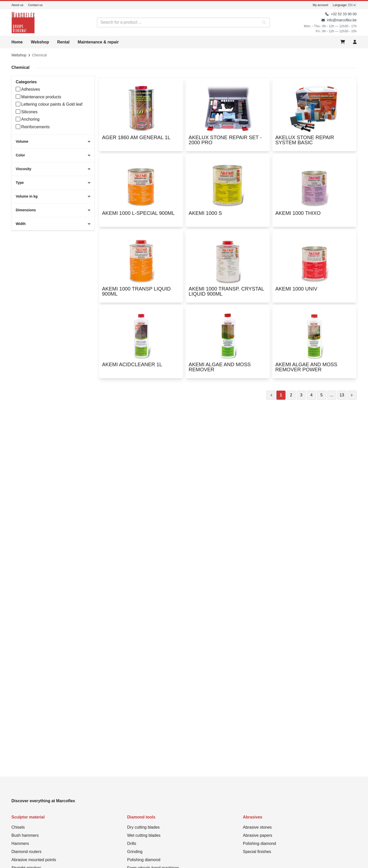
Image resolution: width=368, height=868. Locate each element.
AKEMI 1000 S (205, 217)
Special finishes (257, 852)
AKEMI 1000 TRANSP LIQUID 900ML (141, 292)
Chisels (18, 827)
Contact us (35, 5)
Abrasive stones (257, 827)
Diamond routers (26, 852)
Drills (132, 843)
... (332, 395)
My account (320, 5)
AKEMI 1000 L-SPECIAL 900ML (138, 217)
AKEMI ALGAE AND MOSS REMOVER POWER (314, 368)
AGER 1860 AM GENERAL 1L (136, 141)
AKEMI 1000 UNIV (296, 292)
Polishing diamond (144, 860)
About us (17, 5)
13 (342, 395)
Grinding (135, 852)
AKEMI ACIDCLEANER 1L (132, 368)
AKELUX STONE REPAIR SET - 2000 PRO (228, 141)
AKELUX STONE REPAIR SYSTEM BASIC (314, 141)
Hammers (20, 843)
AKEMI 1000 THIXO (298, 217)
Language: (340, 5)
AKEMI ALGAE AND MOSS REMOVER (228, 368)
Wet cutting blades (144, 835)
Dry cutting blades (143, 827)
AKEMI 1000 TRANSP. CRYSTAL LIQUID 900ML (228, 292)
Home (17, 42)
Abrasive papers (258, 835)
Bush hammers (25, 835)
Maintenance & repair (98, 42)
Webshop (40, 42)
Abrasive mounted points (34, 860)
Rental (63, 42)
